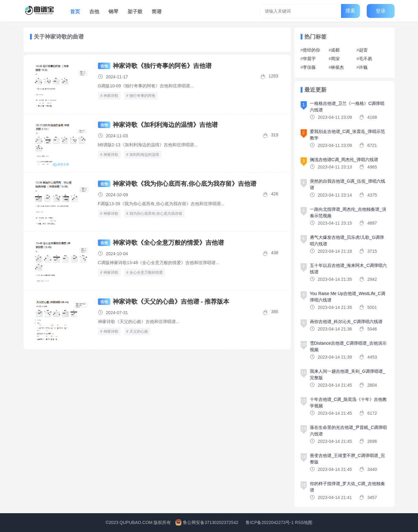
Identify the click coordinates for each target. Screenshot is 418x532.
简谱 (157, 12)
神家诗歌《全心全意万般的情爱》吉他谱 (168, 243)
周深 (335, 59)
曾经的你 (311, 50)
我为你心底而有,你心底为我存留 (156, 214)
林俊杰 (337, 67)
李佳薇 (309, 67)
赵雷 (363, 50)
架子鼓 (135, 12)
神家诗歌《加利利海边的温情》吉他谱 (165, 125)
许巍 (363, 67)
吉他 (94, 12)
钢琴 (113, 12)
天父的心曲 (139, 331)
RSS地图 (304, 522)
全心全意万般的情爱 (146, 272)
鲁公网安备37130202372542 (211, 522)
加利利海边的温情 (144, 155)
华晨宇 (309, 59)
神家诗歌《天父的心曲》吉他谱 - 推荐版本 (171, 301)
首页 (75, 12)
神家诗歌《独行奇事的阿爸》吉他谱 (162, 66)
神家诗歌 (111, 96)
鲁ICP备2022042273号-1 (270, 522)
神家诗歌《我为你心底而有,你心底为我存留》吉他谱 (185, 184)
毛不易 (365, 59)
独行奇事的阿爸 (142, 96)
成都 (335, 50)
